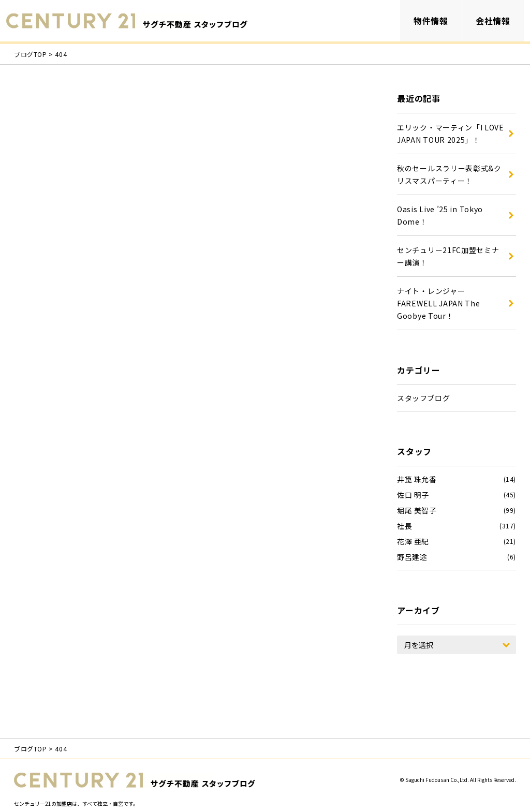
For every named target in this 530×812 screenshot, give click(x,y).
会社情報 (493, 21)
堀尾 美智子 (417, 510)
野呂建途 (412, 557)
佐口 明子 (413, 495)
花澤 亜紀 (413, 541)
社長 (404, 526)
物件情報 (431, 21)
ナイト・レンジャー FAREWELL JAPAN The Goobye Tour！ (439, 303)
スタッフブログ (423, 398)
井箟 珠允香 (417, 479)
